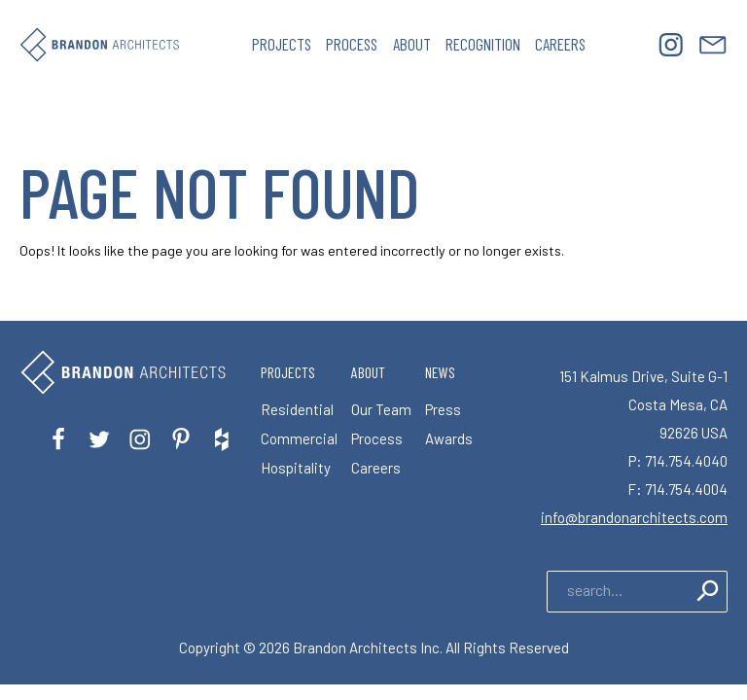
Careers (560, 44)
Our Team (381, 409)
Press (443, 409)
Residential (297, 409)
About (412, 44)
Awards (449, 438)
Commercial (299, 438)
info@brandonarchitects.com (634, 517)
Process (352, 44)
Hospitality (296, 468)
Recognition (483, 44)
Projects (282, 44)
